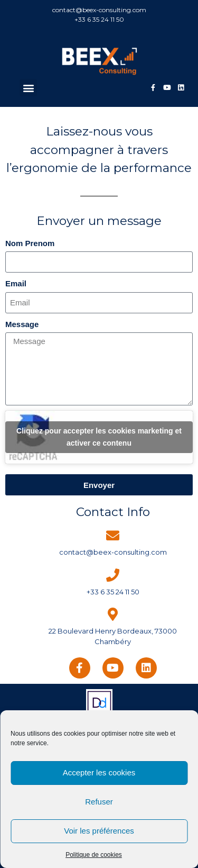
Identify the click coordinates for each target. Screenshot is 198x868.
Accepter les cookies (99, 772)
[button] (28, 88)
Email (16, 283)
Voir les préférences (99, 831)
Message (22, 324)
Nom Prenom (30, 243)
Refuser (99, 802)
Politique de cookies (94, 855)
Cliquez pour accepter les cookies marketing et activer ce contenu (99, 437)
